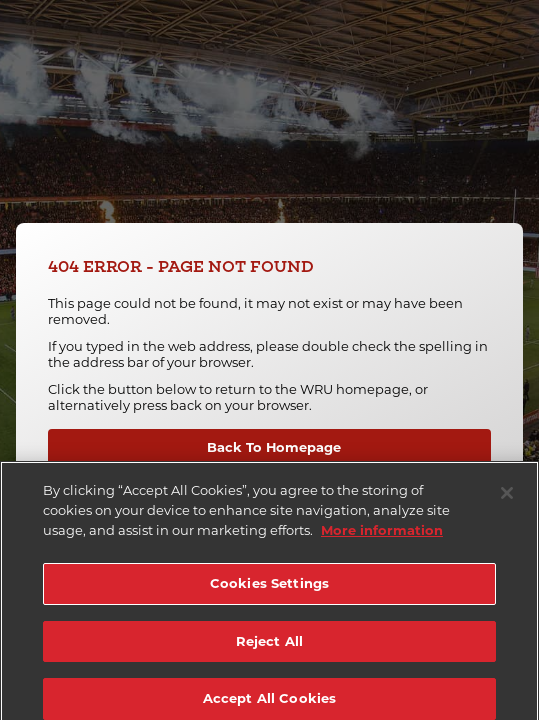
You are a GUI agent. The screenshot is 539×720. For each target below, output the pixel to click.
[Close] (507, 497)
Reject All (269, 645)
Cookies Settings (269, 587)
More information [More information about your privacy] (382, 533)
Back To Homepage (274, 447)
